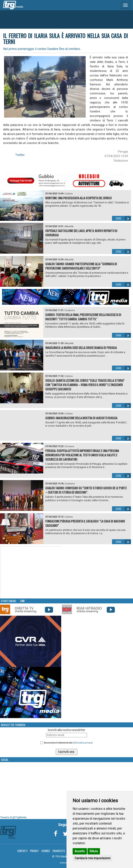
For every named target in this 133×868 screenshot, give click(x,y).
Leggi (123, 218)
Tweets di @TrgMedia (13, 817)
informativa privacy (83, 743)
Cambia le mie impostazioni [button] (93, 858)
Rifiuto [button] (94, 851)
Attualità (69, 226)
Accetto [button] (80, 851)
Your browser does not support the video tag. (31, 572)
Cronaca (70, 446)
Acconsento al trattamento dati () (68, 743)
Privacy (34, 851)
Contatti (22, 851)
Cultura (69, 194)
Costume (70, 310)
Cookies (46, 851)
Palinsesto (59, 851)
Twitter (20, 155)
